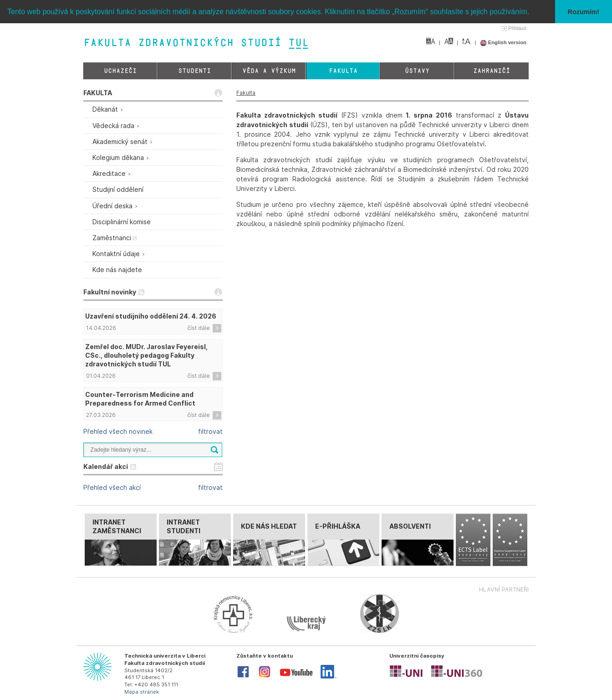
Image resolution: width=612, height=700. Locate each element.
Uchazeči (120, 71)
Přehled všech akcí (112, 487)
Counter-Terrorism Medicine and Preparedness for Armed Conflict (140, 399)
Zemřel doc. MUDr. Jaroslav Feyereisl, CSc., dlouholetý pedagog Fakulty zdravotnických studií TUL (146, 355)
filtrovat (210, 431)
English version (503, 42)
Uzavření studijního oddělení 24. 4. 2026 (151, 316)
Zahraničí (492, 71)
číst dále (199, 328)
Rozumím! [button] (584, 12)
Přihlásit (517, 28)
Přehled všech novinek (118, 431)
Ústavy (417, 71)
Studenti (194, 71)
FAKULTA (98, 93)
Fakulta (343, 71)
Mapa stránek (142, 692)
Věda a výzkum (269, 71)
